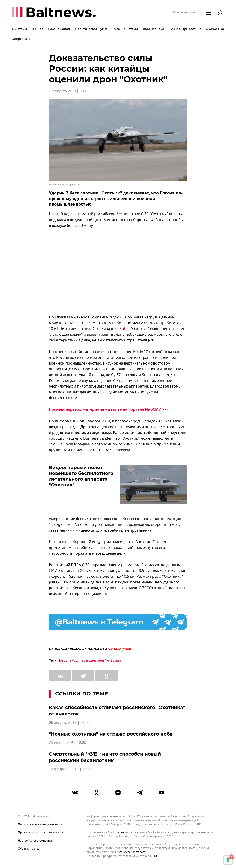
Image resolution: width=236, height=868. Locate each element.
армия (116, 661)
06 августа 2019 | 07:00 (69, 723)
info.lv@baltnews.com (131, 852)
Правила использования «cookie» (41, 833)
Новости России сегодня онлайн (83, 661)
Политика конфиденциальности (40, 824)
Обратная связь (29, 849)
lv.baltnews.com (124, 832)
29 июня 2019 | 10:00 (67, 743)
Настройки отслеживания (36, 841)
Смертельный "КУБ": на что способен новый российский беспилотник (105, 757)
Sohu (124, 329)
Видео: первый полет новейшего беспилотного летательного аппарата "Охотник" (81, 476)
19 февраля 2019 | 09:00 (70, 769)
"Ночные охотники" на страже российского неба (111, 734)
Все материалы (185, 12)
